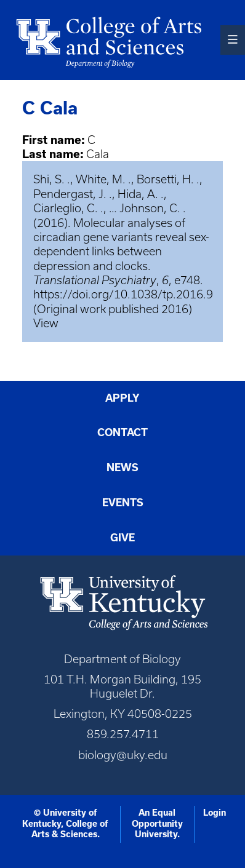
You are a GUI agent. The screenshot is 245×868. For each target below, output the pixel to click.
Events (123, 502)
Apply (122, 398)
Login (215, 813)
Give (122, 537)
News (122, 467)
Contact (122, 432)
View (46, 323)
